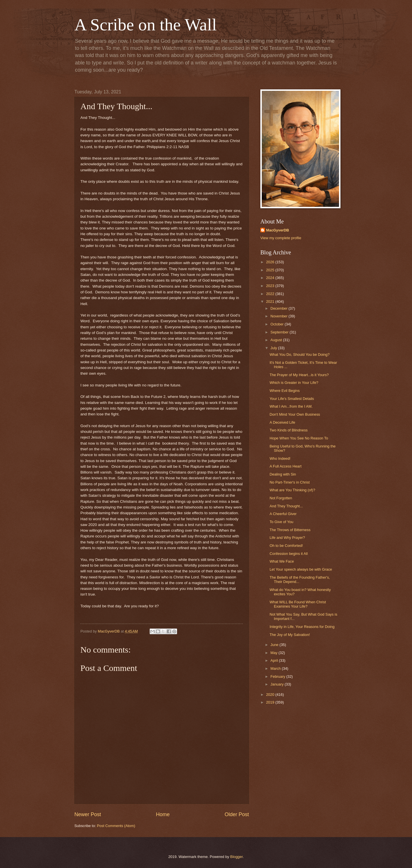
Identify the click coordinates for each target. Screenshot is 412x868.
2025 (271, 270)
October (277, 324)
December (279, 308)
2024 (271, 278)
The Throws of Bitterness (290, 530)
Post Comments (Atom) (116, 826)
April (275, 660)
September (280, 332)
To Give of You (281, 522)
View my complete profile (281, 238)
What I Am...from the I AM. (291, 406)
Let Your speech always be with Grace (301, 569)
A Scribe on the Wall (145, 25)
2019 (271, 702)
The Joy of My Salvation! (290, 635)
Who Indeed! (280, 458)
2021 (271, 302)
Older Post (237, 814)
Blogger (237, 857)
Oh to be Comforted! (286, 546)
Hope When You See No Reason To (299, 438)
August (277, 340)
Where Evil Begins (285, 391)
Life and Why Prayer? (287, 538)
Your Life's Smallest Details (292, 399)
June (275, 645)
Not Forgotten (281, 498)
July (274, 348)
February (278, 676)
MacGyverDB (278, 230)
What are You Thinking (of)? (292, 490)
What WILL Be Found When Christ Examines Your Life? (298, 604)
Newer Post (88, 814)
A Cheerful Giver (283, 514)
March (276, 668)
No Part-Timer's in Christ (290, 482)
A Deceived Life (282, 422)
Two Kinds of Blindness (289, 430)
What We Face (282, 561)
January (277, 684)
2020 (271, 695)
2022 (271, 294)
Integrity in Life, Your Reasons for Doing (302, 627)
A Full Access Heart (286, 466)
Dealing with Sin (283, 474)
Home (163, 814)
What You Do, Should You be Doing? (300, 355)
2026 (271, 262)
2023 (271, 286)
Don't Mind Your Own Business (295, 414)
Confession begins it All (289, 554)
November (279, 316)
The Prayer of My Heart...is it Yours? (299, 375)
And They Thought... (286, 506)
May (274, 653)
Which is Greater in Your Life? (294, 383)
